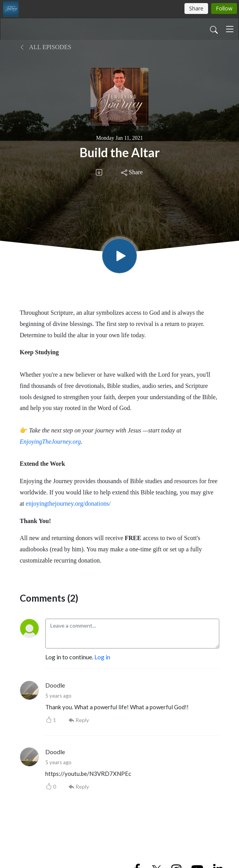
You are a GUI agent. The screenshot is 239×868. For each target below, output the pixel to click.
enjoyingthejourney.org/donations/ (68, 503)
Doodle (55, 685)
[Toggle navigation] (230, 29)
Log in (102, 657)
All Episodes (45, 47)
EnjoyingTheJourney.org (50, 442)
